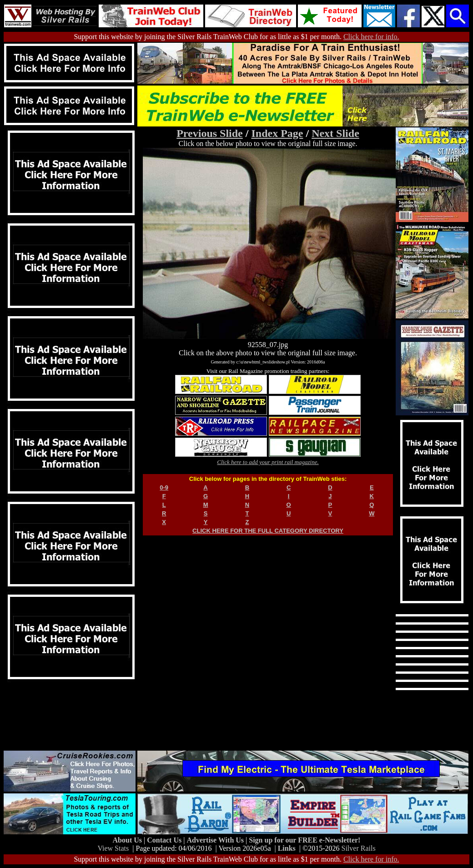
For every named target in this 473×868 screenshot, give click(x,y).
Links (287, 848)
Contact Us (165, 840)
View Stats (113, 848)
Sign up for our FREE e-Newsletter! (304, 840)
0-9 (164, 487)
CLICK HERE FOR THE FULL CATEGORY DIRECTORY (268, 531)
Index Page (277, 133)
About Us (128, 840)
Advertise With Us (216, 840)
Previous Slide (210, 133)
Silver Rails (359, 848)
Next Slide (335, 133)
